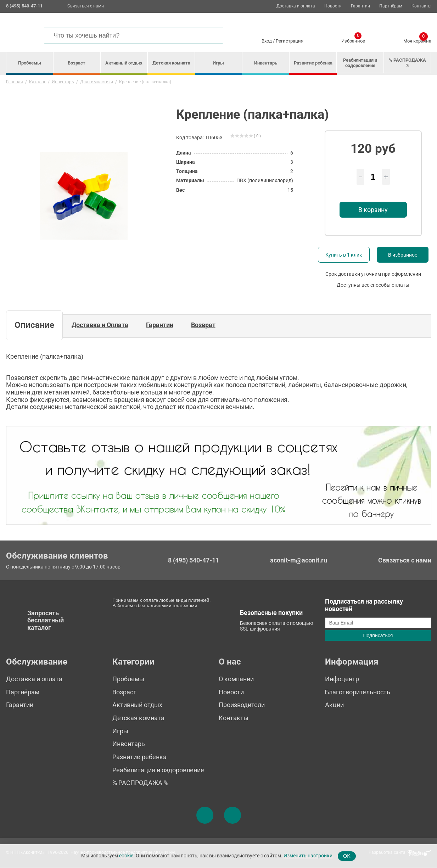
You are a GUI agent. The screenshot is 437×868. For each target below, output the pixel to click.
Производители (242, 705)
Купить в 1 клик (344, 255)
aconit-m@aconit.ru (299, 560)
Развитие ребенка (313, 63)
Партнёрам (391, 6)
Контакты (421, 6)
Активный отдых (124, 63)
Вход (267, 41)
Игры (218, 63)
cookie (126, 856)
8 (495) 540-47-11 (194, 560)
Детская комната (171, 63)
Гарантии (360, 6)
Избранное (353, 40)
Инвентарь (266, 63)
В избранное (403, 255)
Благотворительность (358, 692)
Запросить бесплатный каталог (46, 620)
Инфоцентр (342, 679)
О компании (236, 679)
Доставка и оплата (296, 6)
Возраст (77, 63)
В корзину (373, 210)
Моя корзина (417, 40)
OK (347, 856)
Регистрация (290, 41)
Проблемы (30, 63)
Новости (333, 6)
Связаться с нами (86, 6)
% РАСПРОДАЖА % (407, 63)
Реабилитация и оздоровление (360, 63)
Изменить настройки (308, 856)
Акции (334, 705)
